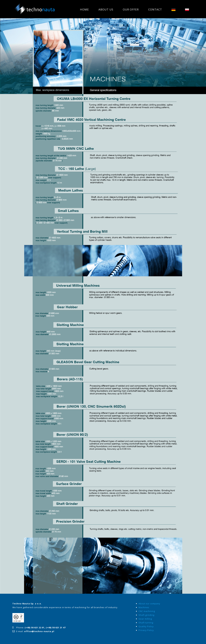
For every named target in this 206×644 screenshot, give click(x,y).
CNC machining (147, 611)
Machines (144, 607)
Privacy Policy (146, 630)
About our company (149, 604)
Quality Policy (146, 626)
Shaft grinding (146, 615)
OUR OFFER (131, 9)
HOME (84, 9)
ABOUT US (106, 9)
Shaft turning (146, 623)
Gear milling (145, 619)
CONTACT (155, 9)
